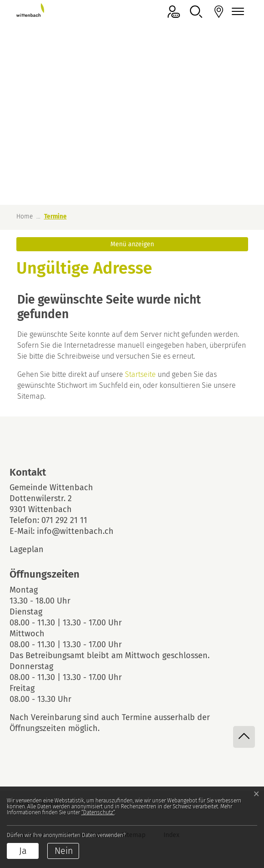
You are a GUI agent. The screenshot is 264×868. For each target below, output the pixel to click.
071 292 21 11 (64, 520)
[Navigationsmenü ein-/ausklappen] (237, 12)
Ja (23, 851)
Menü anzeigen (132, 244)
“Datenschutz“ (98, 812)
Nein (64, 851)
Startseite (140, 374)
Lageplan (35, 549)
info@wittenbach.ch (75, 531)
